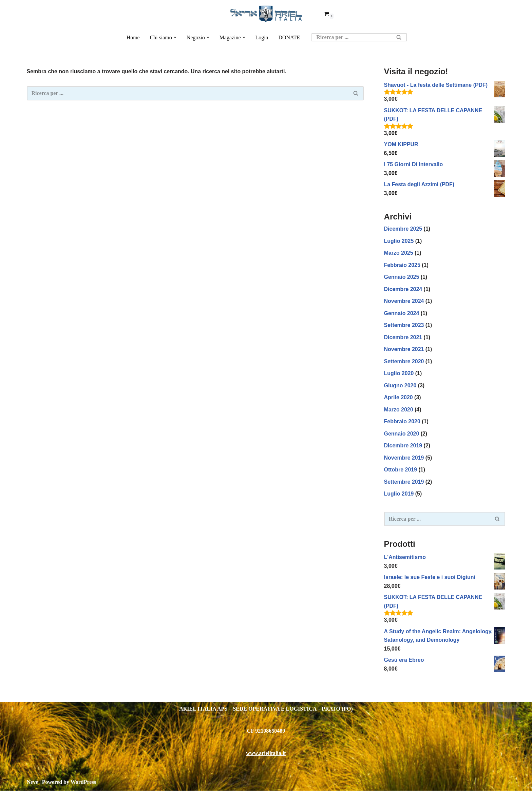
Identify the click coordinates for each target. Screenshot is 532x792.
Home (133, 37)
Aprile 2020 (398, 398)
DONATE (289, 37)
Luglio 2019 (399, 495)
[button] (175, 37)
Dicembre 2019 (403, 447)
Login (262, 37)
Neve (33, 783)
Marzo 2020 (399, 410)
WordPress (83, 783)
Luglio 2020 (399, 374)
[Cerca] (352, 37)
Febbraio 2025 (402, 265)
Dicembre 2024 (403, 289)
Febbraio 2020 (402, 422)
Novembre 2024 (404, 302)
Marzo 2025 (399, 253)
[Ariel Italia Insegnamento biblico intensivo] (266, 14)
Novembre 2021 (404, 350)
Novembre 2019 (404, 458)
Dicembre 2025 (403, 229)
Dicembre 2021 (403, 338)
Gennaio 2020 (402, 434)
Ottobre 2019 (401, 471)
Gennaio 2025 (402, 277)
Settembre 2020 (404, 362)
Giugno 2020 (400, 386)
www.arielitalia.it (266, 755)
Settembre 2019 (404, 483)
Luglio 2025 (399, 241)
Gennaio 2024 (402, 314)
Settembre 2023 (404, 326)
